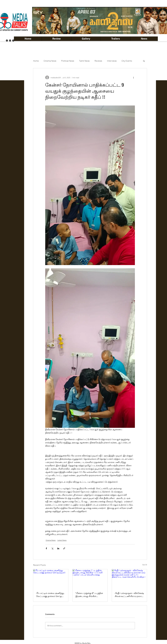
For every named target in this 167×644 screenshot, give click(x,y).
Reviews (98, 61)
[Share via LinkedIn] (58, 548)
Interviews (112, 61)
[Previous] (38, 20)
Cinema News (50, 61)
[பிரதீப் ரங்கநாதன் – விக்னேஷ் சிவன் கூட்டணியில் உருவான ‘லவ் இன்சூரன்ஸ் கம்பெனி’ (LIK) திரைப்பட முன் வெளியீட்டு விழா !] (129, 579)
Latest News (62, 540)
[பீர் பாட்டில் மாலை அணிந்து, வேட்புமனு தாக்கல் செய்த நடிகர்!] (51, 579)
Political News (68, 61)
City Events (127, 61)
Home (36, 61)
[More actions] (133, 77)
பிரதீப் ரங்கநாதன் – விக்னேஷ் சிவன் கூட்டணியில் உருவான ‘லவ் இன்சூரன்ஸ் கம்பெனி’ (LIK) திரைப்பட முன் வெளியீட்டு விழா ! (129, 595)
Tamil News (84, 61)
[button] (86, 39)
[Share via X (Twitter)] (52, 548)
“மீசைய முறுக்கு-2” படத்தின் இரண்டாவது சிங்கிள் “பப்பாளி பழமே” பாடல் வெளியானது (89, 595)
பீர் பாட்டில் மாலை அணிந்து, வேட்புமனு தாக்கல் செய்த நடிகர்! (50, 595)
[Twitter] (10, 41)
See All (145, 565)
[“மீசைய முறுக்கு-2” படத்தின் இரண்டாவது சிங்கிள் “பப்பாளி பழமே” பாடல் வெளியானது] (90, 579)
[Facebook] (7, 41)
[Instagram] (13, 41)
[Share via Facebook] (46, 548)
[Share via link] (64, 548)
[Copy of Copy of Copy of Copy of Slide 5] (112, 29)
